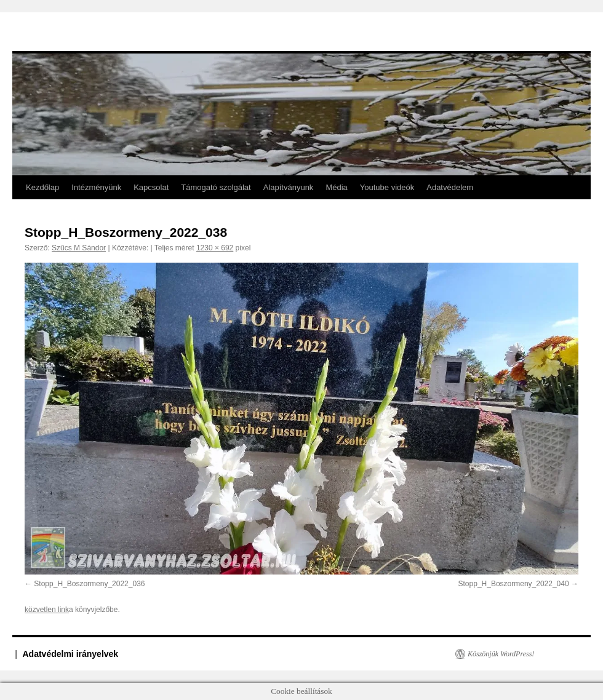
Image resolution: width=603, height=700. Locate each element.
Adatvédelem (450, 187)
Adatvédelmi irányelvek (71, 654)
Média (336, 187)
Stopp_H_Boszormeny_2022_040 (514, 584)
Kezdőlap (42, 187)
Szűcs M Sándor (79, 248)
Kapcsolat (151, 187)
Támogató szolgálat (216, 187)
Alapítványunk (289, 187)
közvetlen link (47, 610)
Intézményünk (96, 187)
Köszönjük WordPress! (501, 654)
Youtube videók (387, 187)
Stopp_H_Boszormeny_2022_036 (89, 584)
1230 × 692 (215, 248)
